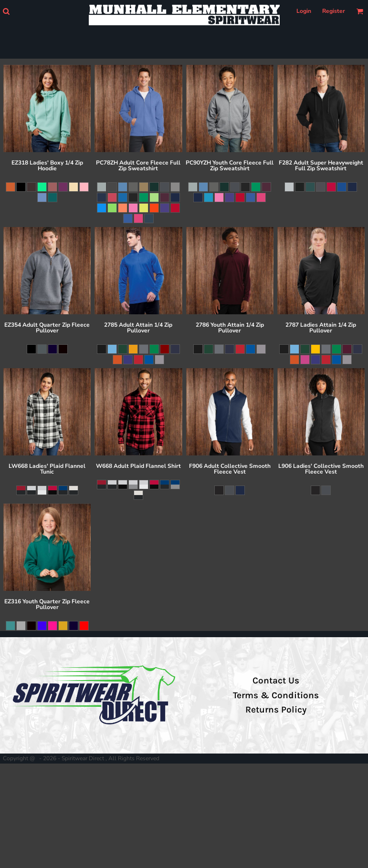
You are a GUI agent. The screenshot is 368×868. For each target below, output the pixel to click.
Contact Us (276, 681)
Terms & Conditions (276, 695)
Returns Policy (276, 710)
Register (334, 11)
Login (304, 11)
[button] (6, 11)
